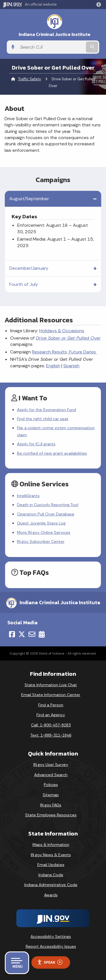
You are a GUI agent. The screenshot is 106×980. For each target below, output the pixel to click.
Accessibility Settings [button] (51, 936)
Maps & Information (51, 845)
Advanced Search (51, 775)
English (53, 366)
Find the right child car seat (43, 419)
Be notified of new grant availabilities (52, 453)
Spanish (71, 366)
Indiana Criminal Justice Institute (55, 34)
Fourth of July (24, 284)
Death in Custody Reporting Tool (48, 505)
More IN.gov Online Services (44, 532)
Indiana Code (51, 875)
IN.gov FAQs (51, 805)
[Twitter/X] (22, 634)
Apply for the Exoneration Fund (46, 410)
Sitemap (51, 795)
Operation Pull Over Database (46, 514)
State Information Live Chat (51, 685)
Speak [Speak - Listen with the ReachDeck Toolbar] (50, 962)
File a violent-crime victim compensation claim (56, 431)
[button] (100, 5)
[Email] (32, 634)
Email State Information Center (51, 695)
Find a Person (51, 705)
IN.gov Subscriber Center (41, 541)
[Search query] (51, 47)
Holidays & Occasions (62, 331)
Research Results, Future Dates (64, 352)
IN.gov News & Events (51, 855)
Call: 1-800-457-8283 (51, 725)
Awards (51, 895)
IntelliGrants (28, 496)
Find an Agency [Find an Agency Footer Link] (51, 715)
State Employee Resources (51, 815)
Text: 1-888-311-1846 (51, 735)
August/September (29, 199)
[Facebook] (12, 634)
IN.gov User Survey (51, 765)
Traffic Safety (30, 79)
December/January (29, 268)
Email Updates (51, 865)
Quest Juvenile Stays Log (41, 523)
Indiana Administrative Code (51, 885)
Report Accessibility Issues (51, 946)
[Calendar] (42, 634)
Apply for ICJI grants (36, 444)
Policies (51, 785)
